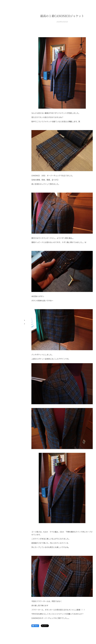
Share (35, 626)
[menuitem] (14, 308)
